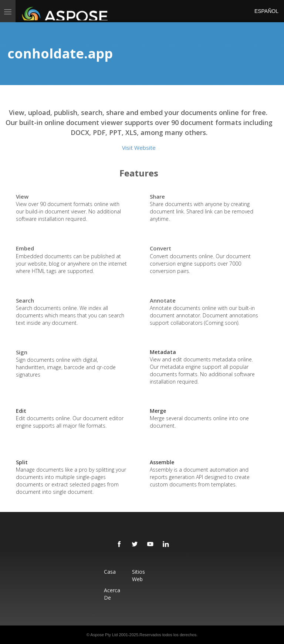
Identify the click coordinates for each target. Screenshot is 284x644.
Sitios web (138, 575)
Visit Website (139, 148)
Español (266, 11)
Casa (110, 572)
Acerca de (112, 594)
